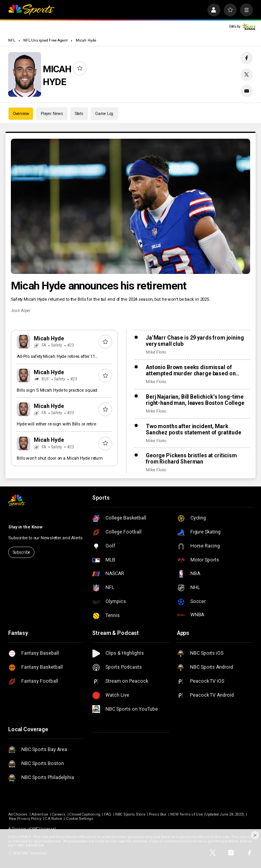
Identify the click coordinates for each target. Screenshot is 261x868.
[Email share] (247, 91)
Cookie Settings (80, 818)
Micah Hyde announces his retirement (99, 286)
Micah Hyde (86, 40)
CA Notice (53, 818)
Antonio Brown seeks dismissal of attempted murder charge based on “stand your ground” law (191, 370)
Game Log (104, 114)
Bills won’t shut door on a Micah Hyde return (60, 458)
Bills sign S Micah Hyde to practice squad (57, 390)
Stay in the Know (25, 527)
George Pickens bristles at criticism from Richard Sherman (191, 458)
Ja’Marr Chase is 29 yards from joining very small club (195, 341)
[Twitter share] (247, 75)
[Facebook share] (247, 58)
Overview (21, 114)
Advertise (40, 814)
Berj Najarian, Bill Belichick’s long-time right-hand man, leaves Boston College (195, 400)
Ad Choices (18, 814)
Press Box (158, 814)
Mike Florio (156, 352)
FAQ (108, 814)
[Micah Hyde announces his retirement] (130, 206)
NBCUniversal (44, 829)
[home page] (31, 10)
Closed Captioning (85, 814)
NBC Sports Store (130, 814)
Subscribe (22, 552)
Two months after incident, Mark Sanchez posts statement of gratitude (194, 429)
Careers (59, 814)
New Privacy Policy (25, 818)
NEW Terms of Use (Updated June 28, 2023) (207, 814)
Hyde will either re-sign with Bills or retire (56, 424)
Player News (52, 114)
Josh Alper (21, 311)
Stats (79, 114)
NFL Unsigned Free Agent (45, 40)
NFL (12, 40)
